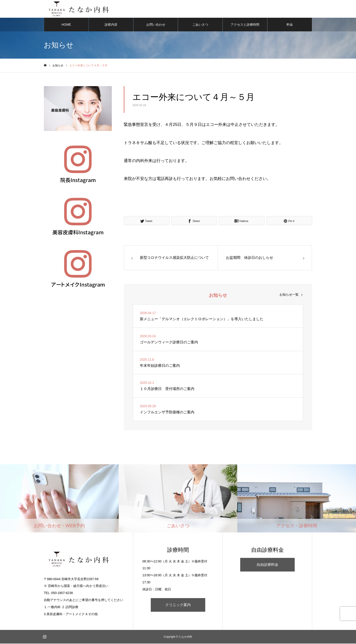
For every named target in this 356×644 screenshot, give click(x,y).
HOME (66, 25)
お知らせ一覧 (289, 295)
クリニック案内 (178, 605)
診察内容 (111, 25)
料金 (290, 25)
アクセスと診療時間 (245, 25)
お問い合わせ (156, 25)
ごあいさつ (200, 25)
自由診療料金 (267, 565)
